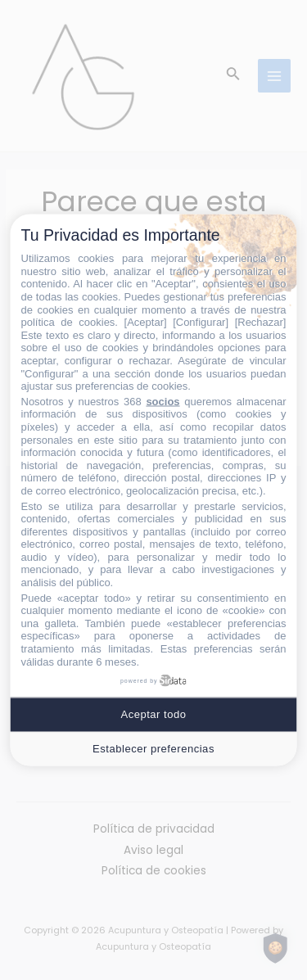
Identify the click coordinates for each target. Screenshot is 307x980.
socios (163, 401)
